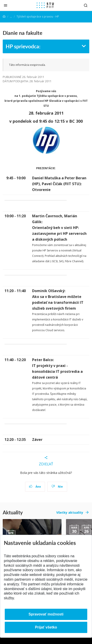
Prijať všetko (46, 627)
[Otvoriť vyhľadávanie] (86, 5)
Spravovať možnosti (46, 614)
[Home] (4, 17)
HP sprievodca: (23, 46)
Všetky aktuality (70, 512)
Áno (35, 487)
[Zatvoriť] (6, 5)
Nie (57, 487)
